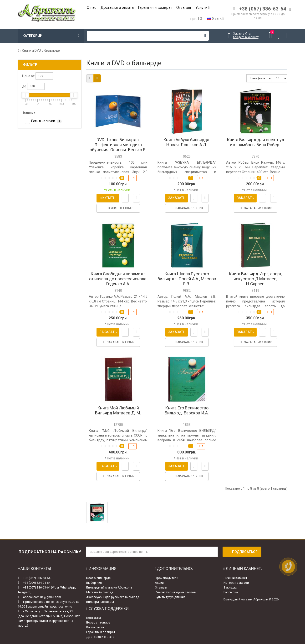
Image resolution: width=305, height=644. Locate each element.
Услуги (202, 8)
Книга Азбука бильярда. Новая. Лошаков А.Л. (187, 142)
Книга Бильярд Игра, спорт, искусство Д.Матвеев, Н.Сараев (255, 279)
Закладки (231, 587)
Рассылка (231, 592)
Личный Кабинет (235, 578)
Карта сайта (95, 627)
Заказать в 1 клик (187, 208)
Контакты (94, 618)
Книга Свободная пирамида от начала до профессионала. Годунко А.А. (118, 279)
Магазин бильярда (100, 592)
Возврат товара (98, 622)
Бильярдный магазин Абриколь (109, 587)
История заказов (236, 583)
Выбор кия (94, 583)
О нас (91, 8)
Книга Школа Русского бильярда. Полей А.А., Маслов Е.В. (187, 279)
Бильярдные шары (100, 602)
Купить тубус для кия (170, 597)
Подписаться (242, 552)
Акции (159, 583)
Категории (51, 36)
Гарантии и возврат (101, 632)
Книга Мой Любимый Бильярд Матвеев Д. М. (118, 410)
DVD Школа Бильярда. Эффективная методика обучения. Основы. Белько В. (118, 145)
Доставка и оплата (117, 8)
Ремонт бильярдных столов (175, 592)
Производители (167, 578)
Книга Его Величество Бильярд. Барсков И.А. (187, 410)
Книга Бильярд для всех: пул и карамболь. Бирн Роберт (255, 142)
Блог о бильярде (98, 578)
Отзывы (184, 8)
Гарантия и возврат (155, 8)
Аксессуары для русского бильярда (113, 597)
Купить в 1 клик (118, 208)
